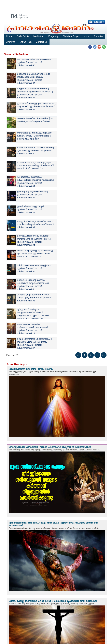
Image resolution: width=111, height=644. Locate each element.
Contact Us (42, 42)
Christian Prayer (71, 36)
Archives (11, 42)
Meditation (39, 36)
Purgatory (53, 36)
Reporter (98, 36)
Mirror (87, 36)
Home (9, 36)
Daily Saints (23, 36)
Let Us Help (26, 42)
